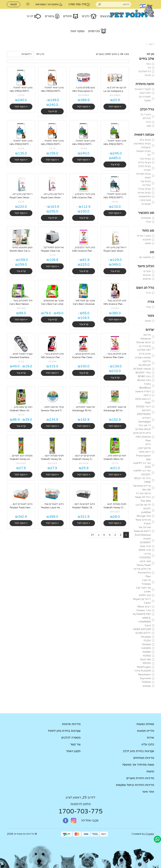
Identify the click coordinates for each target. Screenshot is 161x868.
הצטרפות (41, 4)
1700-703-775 (80, 811)
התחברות (53, 4)
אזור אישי (148, 792)
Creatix (150, 834)
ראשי (151, 44)
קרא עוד (52, 111)
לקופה (14, 4)
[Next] (99, 535)
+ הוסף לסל (115, 107)
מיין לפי (40, 54)
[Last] (92, 535)
